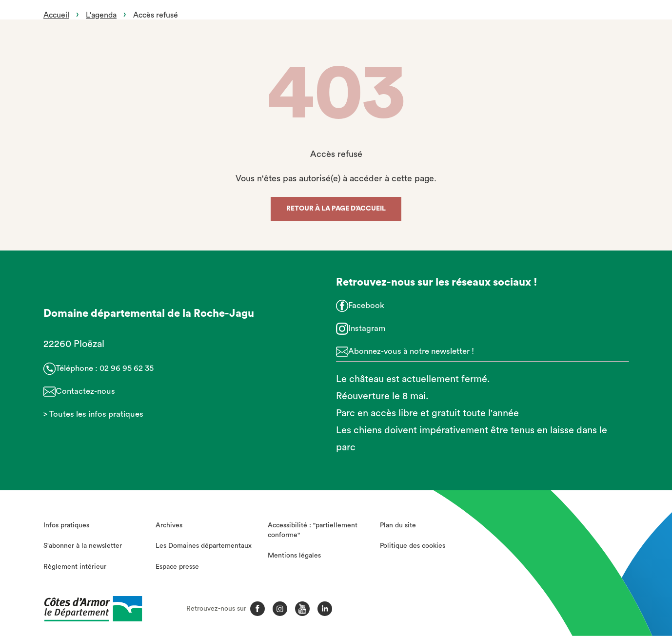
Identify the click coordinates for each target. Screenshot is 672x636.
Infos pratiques (66, 525)
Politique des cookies (413, 546)
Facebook (366, 305)
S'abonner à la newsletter (83, 546)
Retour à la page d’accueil (336, 209)
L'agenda (101, 15)
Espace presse (177, 567)
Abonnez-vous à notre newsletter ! (411, 351)
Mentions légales (294, 556)
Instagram (367, 328)
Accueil (56, 15)
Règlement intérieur (75, 567)
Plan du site (398, 525)
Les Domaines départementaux (204, 546)
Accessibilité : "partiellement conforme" (313, 530)
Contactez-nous (85, 391)
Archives (169, 525)
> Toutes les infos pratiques (93, 414)
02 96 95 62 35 (127, 368)
